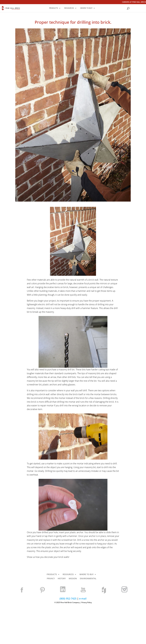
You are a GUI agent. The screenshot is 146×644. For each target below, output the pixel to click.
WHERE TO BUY (86, 8)
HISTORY (62, 579)
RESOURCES (69, 8)
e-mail (83, 599)
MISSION (73, 579)
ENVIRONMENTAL (88, 579)
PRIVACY (51, 579)
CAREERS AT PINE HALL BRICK (134, 2)
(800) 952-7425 (68, 599)
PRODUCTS (54, 8)
